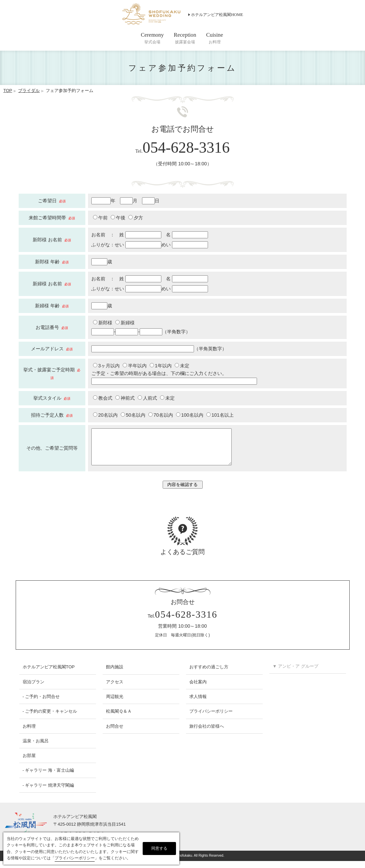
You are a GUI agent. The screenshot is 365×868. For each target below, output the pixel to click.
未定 (182, 366)
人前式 (147, 398)
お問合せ (115, 733)
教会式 (103, 398)
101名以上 (220, 415)
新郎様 (103, 323)
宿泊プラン (33, 689)
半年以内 (135, 366)
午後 (118, 218)
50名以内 (133, 415)
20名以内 (105, 415)
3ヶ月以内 (106, 366)
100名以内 (190, 415)
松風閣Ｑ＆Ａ (119, 718)
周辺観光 (115, 703)
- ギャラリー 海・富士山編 (48, 777)
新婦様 (125, 323)
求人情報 (198, 703)
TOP (8, 90)
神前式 (125, 398)
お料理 (29, 733)
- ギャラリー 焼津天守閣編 (48, 792)
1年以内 (161, 366)
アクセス (115, 689)
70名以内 (161, 415)
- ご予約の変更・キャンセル (50, 718)
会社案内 (198, 689)
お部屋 (29, 762)
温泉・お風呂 (36, 748)
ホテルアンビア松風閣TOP (49, 674)
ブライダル (29, 90)
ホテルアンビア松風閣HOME (217, 15)
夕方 (136, 218)
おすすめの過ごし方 (209, 674)
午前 (100, 218)
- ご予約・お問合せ (41, 703)
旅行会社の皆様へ (207, 733)
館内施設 (115, 674)
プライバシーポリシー (211, 718)
